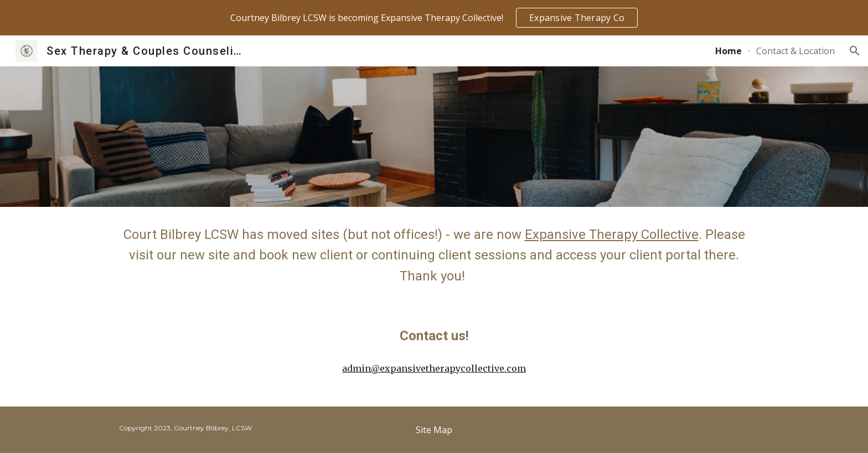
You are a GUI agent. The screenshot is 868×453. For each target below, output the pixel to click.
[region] (434, 18)
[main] (434, 256)
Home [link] (728, 51)
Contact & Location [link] (795, 51)
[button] (855, 51)
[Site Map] (434, 430)
